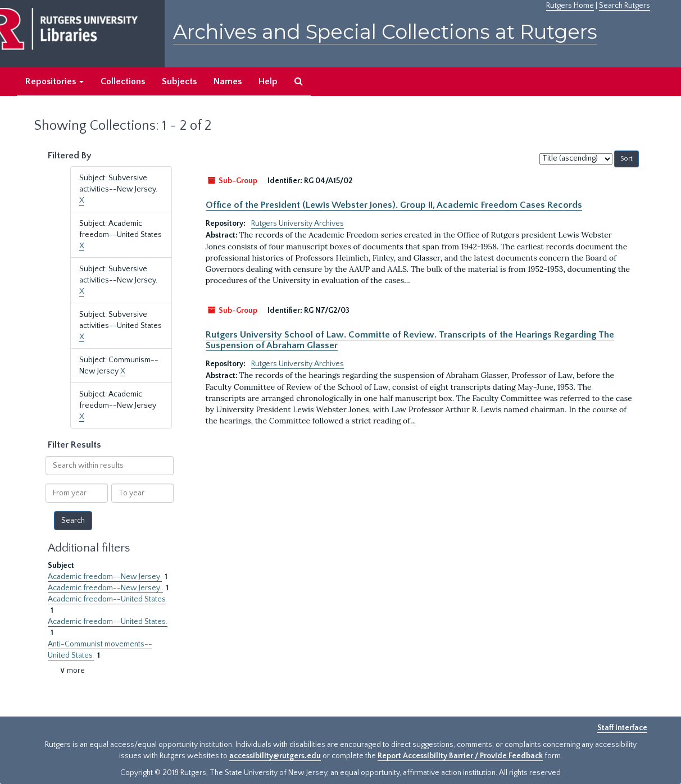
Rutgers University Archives (298, 224)
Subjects (179, 81)
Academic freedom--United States (107, 599)
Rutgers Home (570, 6)
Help (268, 81)
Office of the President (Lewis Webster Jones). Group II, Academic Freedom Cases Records (394, 205)
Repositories (55, 81)
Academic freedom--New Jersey (105, 577)
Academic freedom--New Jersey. (105, 588)
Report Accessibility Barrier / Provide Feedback (460, 756)
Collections (123, 81)
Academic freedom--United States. (108, 622)
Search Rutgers (625, 6)
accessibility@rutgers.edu (275, 756)
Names (228, 81)
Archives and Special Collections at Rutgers (385, 32)
